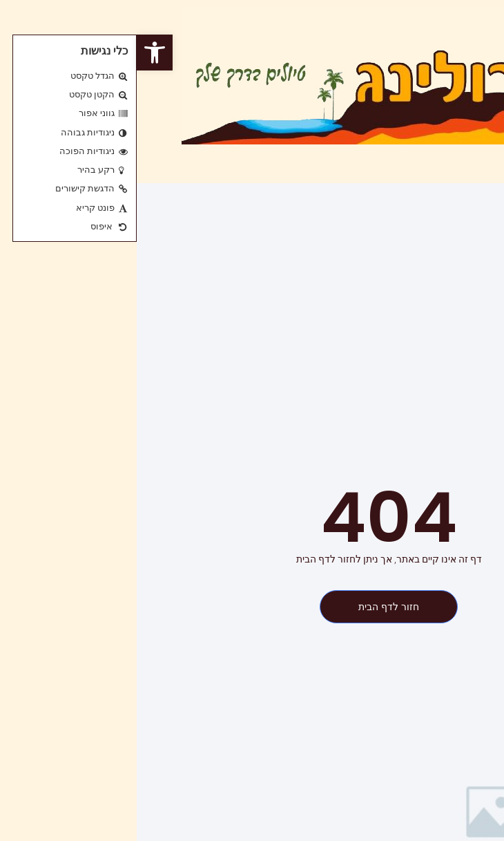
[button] (18, 53)
